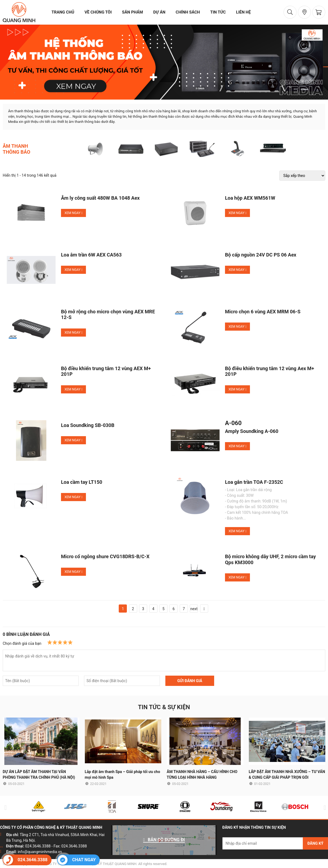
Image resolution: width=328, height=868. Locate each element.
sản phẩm (132, 12)
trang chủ (63, 12)
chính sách (188, 12)
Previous (4, 808)
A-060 (233, 423)
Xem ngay (73, 213)
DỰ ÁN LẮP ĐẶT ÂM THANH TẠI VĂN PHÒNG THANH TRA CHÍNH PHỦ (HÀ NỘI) (39, 775)
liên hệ (243, 12)
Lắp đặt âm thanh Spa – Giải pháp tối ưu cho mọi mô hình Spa (123, 775)
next (194, 609)
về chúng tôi (98, 12)
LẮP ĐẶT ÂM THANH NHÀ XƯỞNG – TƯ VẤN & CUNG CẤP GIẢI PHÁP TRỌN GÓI (287, 775)
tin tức (218, 12)
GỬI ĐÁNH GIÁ (190, 681)
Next (324, 808)
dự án (159, 12)
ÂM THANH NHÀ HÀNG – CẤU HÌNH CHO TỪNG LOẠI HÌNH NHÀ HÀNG (202, 775)
